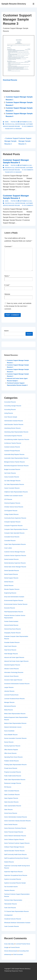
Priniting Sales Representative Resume (15, 765)
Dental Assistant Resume (11, 559)
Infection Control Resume (11, 669)
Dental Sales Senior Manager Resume (15, 567)
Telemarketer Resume (11, 904)
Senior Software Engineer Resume (14, 839)
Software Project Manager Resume (14, 847)
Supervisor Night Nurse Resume (13, 872)
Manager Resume (9, 702)
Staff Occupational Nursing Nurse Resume (16, 858)
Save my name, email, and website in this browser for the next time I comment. (18, 306)
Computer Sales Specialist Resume (14, 533)
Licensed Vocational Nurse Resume (14, 699)
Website (7, 294)
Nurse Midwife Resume (11, 735)
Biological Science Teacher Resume (14, 462)
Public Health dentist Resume (13, 776)
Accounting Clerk (24, 951)
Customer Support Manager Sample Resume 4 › (25, 141)
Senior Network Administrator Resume (15, 836)
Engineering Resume (10, 593)
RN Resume (8, 787)
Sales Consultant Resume (12, 791)
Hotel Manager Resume (11, 654)
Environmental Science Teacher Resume (16, 604)
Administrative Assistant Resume (14, 421)
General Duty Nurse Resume (12, 629)
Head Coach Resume (10, 646)
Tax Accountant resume (11, 887)
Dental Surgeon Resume (11, 578)
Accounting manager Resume (13, 406)
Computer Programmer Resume (13, 526)
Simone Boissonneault (11, 951)
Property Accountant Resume (13, 772)
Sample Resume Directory (14, 4)
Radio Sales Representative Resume (15, 780)
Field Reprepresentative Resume (14, 612)
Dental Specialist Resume (12, 571)
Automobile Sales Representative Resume (16, 458)
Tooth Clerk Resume (10, 908)
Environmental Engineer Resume (14, 600)
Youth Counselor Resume (12, 926)
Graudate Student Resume (12, 642)
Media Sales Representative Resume (15, 714)
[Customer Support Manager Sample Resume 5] (26, 165)
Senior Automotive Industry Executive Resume (17, 821)
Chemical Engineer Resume (12, 503)
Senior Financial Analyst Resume (14, 832)
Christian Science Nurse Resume (14, 507)
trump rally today (9, 944)
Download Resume (10, 80)
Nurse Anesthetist (9, 731)
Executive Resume (10, 608)
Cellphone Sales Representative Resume (16, 492)
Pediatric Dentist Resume (11, 761)
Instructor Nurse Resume (11, 676)
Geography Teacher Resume (12, 633)
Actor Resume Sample (11, 417)
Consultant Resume (10, 541)
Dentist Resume (9, 582)
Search (6, 331)
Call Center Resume (18, 124)
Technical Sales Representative (13, 900)
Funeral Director (15, 947)
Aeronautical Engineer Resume (13, 436)
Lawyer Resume (9, 687)
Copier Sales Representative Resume (15, 544)
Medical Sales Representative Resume (15, 723)
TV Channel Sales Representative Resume (16, 911)
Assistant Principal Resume (12, 451)
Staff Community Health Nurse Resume (15, 854)
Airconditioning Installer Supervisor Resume (17, 439)
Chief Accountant (18, 954)
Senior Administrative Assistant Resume (16, 817)
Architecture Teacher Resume (13, 443)
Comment (8, 246)
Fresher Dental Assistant (11, 621)
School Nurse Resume (11, 813)
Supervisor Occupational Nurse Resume (16, 875)
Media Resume (9, 710)
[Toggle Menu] (33, 4)
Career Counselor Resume (12, 488)
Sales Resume (8, 810)
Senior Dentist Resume (11, 824)
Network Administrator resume (13, 727)
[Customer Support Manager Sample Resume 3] (26, 122)
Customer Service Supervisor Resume (15, 556)
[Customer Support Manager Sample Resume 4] (26, 201)
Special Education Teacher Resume (14, 851)
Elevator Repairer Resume (12, 589)
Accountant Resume (10, 402)
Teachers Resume (9, 890)
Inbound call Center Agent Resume (14, 657)
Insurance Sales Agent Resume (13, 680)
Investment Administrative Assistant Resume (17, 684)
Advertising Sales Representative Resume (16, 432)
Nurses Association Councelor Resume (15, 738)
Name (7, 276)
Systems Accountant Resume (13, 879)
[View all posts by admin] (6, 122)
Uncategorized (8, 915)
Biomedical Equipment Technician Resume (16, 466)
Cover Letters (8, 548)
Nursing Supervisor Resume (12, 746)
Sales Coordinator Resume (12, 795)
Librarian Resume (9, 691)
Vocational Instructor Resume (13, 919)
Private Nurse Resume (11, 768)
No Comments (29, 126)
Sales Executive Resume (11, 802)
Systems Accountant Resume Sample (15, 883)
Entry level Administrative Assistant (14, 597)
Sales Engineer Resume (11, 798)
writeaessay (8, 954)
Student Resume (9, 862)
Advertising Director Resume (12, 428)
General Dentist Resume (11, 625)
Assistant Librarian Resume (12, 447)
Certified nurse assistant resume (13, 496)
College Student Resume (11, 514)
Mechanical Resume (10, 706)
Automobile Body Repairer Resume (14, 454)
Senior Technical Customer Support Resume (17, 843)
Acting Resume (9, 413)
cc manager (18, 129)
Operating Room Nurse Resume (13, 757)
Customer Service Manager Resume (15, 552)
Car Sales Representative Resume (14, 484)
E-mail (7, 285)
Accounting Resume (10, 409)
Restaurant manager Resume (13, 783)
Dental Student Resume (11, 574)
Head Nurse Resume (10, 650)
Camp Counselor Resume (12, 477)
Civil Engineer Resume (11, 511)
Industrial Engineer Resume (12, 665)
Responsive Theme (17, 971)
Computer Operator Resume (12, 522)
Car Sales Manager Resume (12, 481)
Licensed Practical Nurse (11, 695)
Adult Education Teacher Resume (14, 424)
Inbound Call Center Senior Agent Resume (16, 661)
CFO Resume (8, 499)
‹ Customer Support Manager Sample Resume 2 (11, 141)
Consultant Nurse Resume (12, 537)
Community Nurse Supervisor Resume (15, 518)
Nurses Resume (9, 742)
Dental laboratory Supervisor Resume (15, 563)
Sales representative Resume (13, 806)
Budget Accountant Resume (12, 469)
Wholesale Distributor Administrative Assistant (17, 923)
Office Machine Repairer (11, 750)
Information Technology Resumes (14, 672)
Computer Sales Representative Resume (16, 529)
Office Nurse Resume (10, 753)
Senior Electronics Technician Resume (15, 828)
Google (6, 947)
